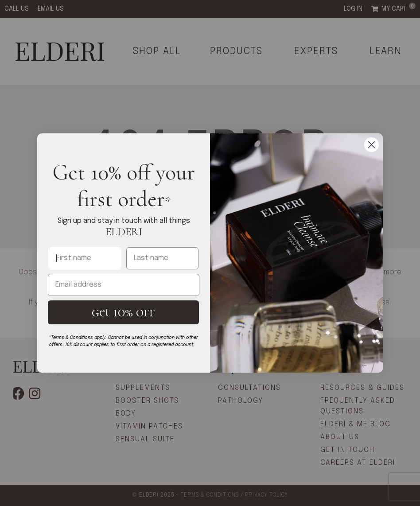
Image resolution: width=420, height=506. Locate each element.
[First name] (85, 258)
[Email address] (124, 285)
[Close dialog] (371, 145)
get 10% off (123, 312)
